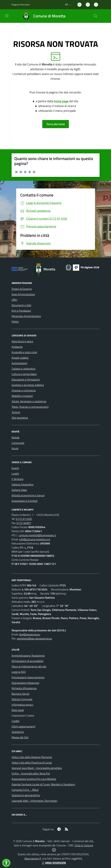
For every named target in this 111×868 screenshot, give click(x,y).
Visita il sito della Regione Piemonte (32, 757)
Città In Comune (84, 845)
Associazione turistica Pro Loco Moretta (34, 779)
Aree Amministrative (23, 294)
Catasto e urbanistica (24, 369)
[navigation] (7, 16)
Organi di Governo (22, 289)
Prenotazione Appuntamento (28, 677)
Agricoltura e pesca (22, 341)
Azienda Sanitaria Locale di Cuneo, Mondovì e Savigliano (43, 784)
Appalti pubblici (20, 358)
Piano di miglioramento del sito (29, 666)
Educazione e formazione (26, 379)
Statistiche (18, 732)
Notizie (16, 437)
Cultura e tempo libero (24, 374)
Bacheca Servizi (20, 694)
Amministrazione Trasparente (28, 656)
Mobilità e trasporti (22, 396)
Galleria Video (19, 490)
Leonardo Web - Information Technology (34, 801)
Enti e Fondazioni (21, 311)
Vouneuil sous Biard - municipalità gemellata (37, 768)
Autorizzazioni (19, 363)
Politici (15, 322)
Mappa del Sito (20, 737)
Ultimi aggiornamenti (23, 726)
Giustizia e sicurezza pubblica (28, 385)
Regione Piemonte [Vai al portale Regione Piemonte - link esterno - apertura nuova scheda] (21, 5)
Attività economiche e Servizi (28, 495)
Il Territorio (17, 479)
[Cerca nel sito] (95, 16)
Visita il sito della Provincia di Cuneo (32, 763)
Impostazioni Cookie (23, 715)
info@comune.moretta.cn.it (35, 539)
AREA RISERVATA (54, 863)
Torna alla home (56, 124)
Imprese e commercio (24, 390)
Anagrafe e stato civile (24, 352)
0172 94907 (24, 523)
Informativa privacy (23, 705)
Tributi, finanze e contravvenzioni (30, 407)
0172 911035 (24, 519)
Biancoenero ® (33, 858)
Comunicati (18, 443)
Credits (16, 721)
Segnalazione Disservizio (25, 683)
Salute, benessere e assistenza (29, 401)
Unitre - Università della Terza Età (31, 773)
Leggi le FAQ (19, 672)
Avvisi (15, 448)
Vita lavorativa (20, 418)
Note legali (18, 710)
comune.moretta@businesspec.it (37, 535)
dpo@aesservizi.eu (30, 634)
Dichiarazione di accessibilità (27, 661)
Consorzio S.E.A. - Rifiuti (25, 790)
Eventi (15, 468)
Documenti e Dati (21, 305)
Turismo (16, 412)
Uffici (14, 300)
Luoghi (15, 474)
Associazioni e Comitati (25, 501)
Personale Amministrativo (26, 316)
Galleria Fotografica (23, 484)
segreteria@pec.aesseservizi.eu (34, 638)
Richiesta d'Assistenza (24, 688)
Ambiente (17, 347)
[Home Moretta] (42, 16)
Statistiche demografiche (26, 795)
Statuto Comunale (22, 699)
